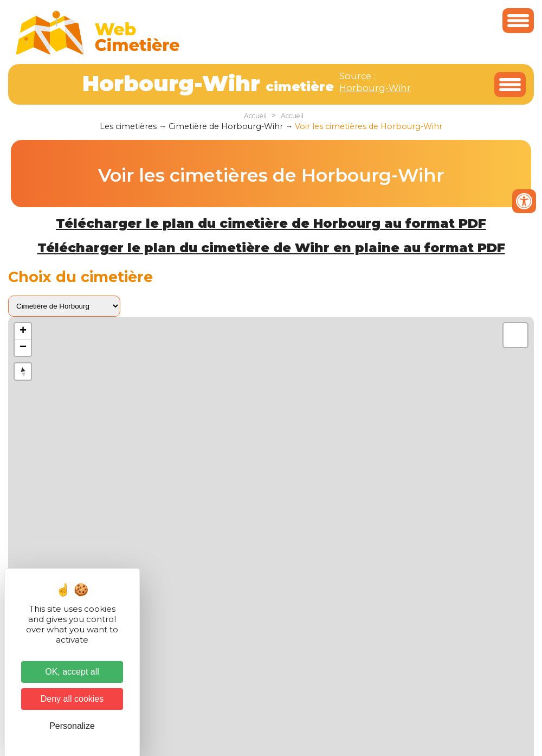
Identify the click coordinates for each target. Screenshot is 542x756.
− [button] (23, 348)
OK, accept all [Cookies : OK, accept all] (72, 672)
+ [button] (23, 331)
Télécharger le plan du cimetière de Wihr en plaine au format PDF (271, 248)
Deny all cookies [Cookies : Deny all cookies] (72, 699)
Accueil (255, 116)
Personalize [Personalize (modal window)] (72, 726)
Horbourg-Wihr (375, 88)
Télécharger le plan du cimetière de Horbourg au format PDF (271, 223)
